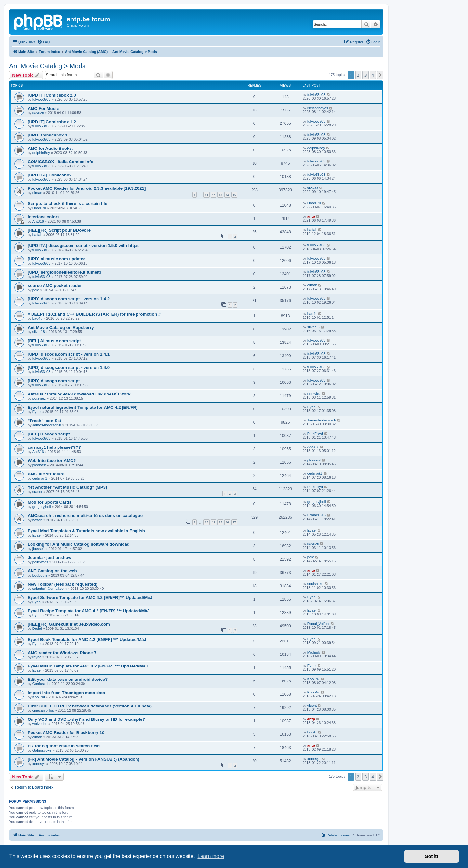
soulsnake (316, 584)
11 (206, 195)
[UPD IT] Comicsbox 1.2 (52, 122)
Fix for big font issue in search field (64, 746)
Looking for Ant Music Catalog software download (79, 544)
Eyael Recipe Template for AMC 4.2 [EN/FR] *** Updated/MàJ (89, 611)
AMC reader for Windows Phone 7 (62, 653)
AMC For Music (43, 108)
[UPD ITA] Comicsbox (50, 175)
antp (311, 216)
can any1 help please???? (54, 447)
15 (234, 195)
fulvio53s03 (42, 99)
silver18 (39, 332)
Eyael (37, 412)
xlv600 (313, 188)
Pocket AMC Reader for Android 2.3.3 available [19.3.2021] (87, 188)
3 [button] (365, 75)
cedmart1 (40, 478)
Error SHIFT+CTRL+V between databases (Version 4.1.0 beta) (90, 706)
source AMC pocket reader (55, 285)
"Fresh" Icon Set (44, 421)
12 (214, 195)
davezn (38, 113)
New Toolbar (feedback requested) (62, 584)
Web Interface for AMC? (52, 461)
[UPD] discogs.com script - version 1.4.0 (69, 367)
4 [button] (373, 75)
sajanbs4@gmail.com (50, 589)
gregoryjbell (42, 507)
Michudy (314, 652)
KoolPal (314, 679)
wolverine (40, 724)
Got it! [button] (432, 856)
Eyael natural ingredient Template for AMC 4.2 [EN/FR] (83, 407)
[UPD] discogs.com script (54, 381)
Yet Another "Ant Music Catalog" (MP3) (67, 487)
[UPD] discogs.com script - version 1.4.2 (69, 299)
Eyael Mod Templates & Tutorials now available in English (86, 531)
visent (312, 706)
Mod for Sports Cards (50, 502)
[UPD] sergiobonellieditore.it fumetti (64, 272)
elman (37, 193)
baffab (37, 235)
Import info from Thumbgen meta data (66, 693)
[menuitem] (44, 42)
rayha (37, 657)
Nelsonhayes (318, 108)
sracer (38, 492)
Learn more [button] (211, 856)
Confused (40, 684)
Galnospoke (42, 750)
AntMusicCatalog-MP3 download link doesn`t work (79, 394)
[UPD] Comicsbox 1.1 (49, 135)
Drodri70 (39, 208)
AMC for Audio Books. (50, 148)
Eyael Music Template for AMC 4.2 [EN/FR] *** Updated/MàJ (88, 666)
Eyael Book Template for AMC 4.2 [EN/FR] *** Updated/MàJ (87, 639)
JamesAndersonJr (47, 425)
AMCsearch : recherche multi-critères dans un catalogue (85, 516)
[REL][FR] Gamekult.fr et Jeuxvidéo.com (69, 624)
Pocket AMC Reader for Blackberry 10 (66, 733)
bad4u (38, 318)
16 (227, 522)
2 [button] (358, 75)
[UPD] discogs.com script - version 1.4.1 (69, 354)
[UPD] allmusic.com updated (57, 259)
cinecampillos (43, 710)
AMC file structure (46, 474)
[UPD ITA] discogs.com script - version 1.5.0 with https (83, 246)
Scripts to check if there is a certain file (67, 204)
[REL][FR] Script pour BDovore (59, 230)
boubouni (40, 575)
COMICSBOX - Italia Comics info (60, 162)
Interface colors (44, 217)
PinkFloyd (315, 434)
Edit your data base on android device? (68, 679)
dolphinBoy (41, 153)
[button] (380, 75)
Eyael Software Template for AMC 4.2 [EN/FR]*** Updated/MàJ (90, 597)
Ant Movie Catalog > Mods (47, 66)
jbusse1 (39, 549)
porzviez (39, 398)
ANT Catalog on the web (52, 571)
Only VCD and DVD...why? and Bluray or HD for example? (86, 719)
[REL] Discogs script (49, 434)
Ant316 (38, 221)
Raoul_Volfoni (318, 624)
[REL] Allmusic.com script (54, 341)
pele (36, 290)
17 (234, 522)
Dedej (37, 628)
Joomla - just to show (50, 557)
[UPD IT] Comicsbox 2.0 (52, 95)
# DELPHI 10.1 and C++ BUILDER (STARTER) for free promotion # (94, 314)
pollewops (40, 562)
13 (220, 195)
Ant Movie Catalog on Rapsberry (61, 327)
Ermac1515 (317, 515)
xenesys (39, 764)
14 (227, 195)
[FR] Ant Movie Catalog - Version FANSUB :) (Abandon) (84, 759)
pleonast (39, 465)
